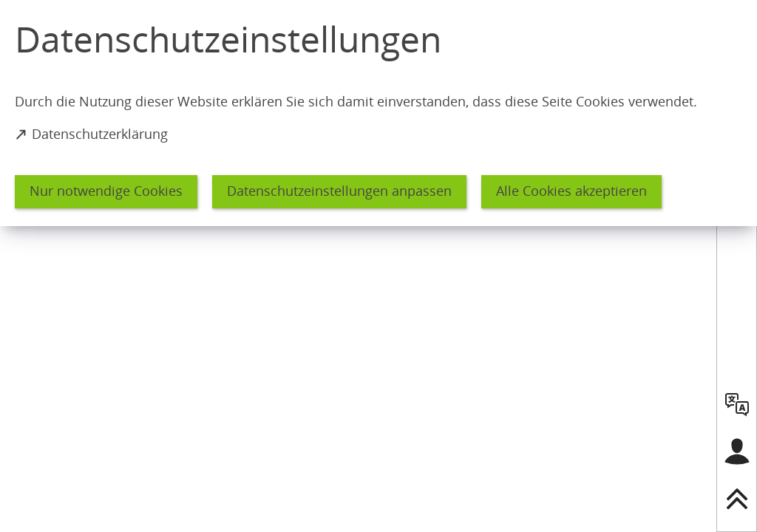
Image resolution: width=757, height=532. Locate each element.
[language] (737, 404)
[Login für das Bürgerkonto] (737, 451)
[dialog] (378, 113)
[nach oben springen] (737, 499)
